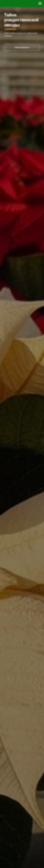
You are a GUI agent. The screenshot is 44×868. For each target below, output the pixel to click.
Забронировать (22, 47)
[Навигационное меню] (40, 4)
